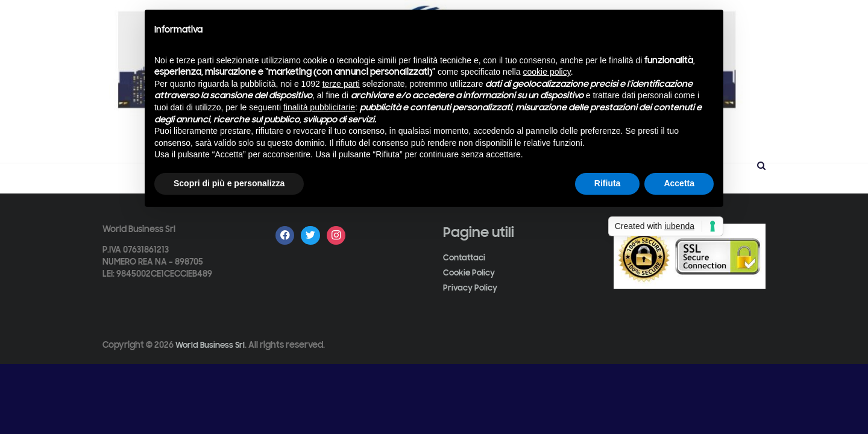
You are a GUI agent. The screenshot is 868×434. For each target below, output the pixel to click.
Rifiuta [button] (608, 183)
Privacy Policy (470, 288)
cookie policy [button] (547, 72)
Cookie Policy (469, 273)
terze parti (341, 84)
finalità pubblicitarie (319, 107)
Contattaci (464, 258)
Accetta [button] (679, 183)
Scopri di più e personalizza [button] (229, 183)
